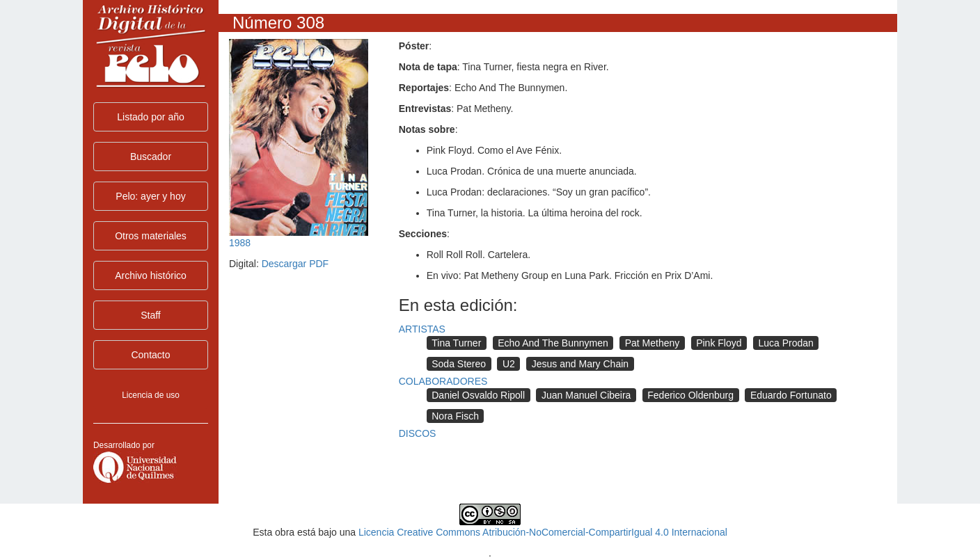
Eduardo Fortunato (791, 395)
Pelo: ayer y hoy (150, 196)
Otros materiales (151, 236)
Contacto (150, 355)
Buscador (151, 157)
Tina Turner (456, 343)
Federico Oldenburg (690, 395)
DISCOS (418, 433)
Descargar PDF (295, 264)
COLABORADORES (443, 381)
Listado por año (151, 117)
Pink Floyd (719, 343)
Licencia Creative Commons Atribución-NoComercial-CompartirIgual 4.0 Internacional (543, 532)
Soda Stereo (459, 364)
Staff (151, 315)
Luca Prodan (785, 343)
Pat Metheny (653, 343)
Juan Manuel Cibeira (586, 395)
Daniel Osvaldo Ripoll (478, 395)
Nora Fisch (455, 416)
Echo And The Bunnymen (553, 343)
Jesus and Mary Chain (580, 364)
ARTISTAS (422, 329)
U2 (509, 364)
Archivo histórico (151, 275)
